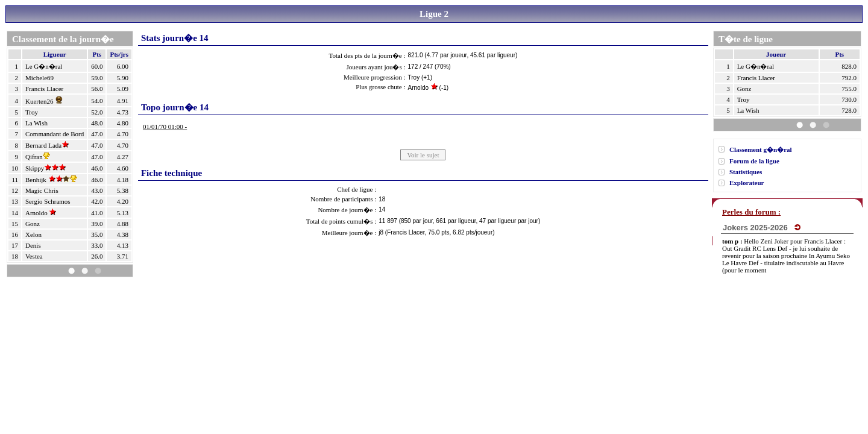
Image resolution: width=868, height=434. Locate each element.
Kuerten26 (45, 101)
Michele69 (39, 78)
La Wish (36, 123)
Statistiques (746, 172)
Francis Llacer (44, 89)
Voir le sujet (423, 155)
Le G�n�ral (44, 66)
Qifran (38, 157)
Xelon (33, 234)
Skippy (46, 168)
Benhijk (51, 180)
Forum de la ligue (754, 161)
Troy (32, 112)
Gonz (33, 224)
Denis (33, 245)
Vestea (34, 256)
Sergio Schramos (48, 201)
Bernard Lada (47, 145)
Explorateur (747, 183)
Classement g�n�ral (761, 149)
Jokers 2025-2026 (762, 228)
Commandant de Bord (55, 134)
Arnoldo (41, 213)
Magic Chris (42, 190)
